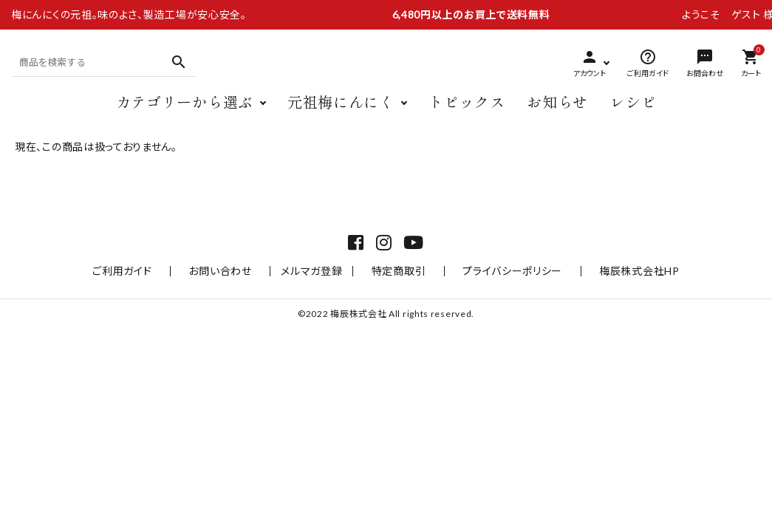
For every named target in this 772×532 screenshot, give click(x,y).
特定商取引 (399, 306)
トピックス (467, 116)
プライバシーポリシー (497, 306)
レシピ (633, 116)
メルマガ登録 (320, 306)
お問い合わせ (235, 306)
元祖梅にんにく (341, 116)
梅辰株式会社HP (608, 306)
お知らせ (557, 116)
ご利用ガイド (153, 306)
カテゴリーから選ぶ (185, 116)
